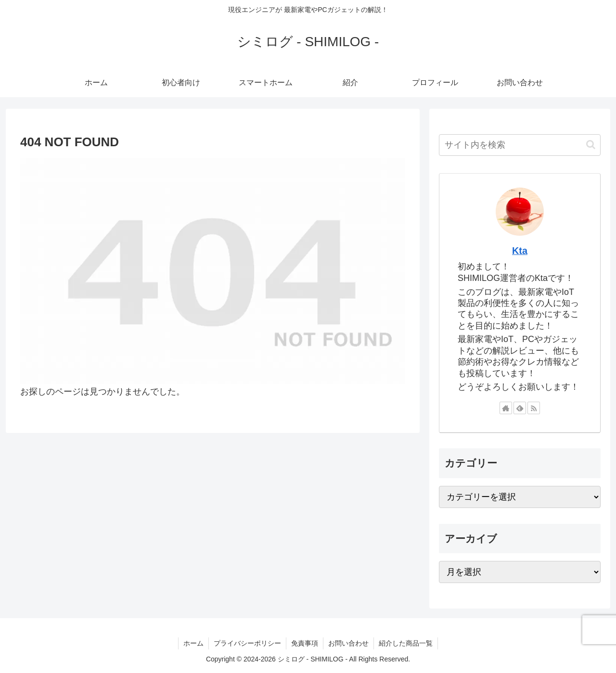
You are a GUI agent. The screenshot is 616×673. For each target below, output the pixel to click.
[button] (591, 145)
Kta (520, 251)
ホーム (193, 643)
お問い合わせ (348, 643)
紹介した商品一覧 (406, 643)
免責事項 (305, 643)
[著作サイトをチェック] (506, 408)
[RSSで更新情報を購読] (534, 408)
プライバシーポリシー (247, 643)
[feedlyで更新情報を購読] (520, 408)
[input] (520, 145)
